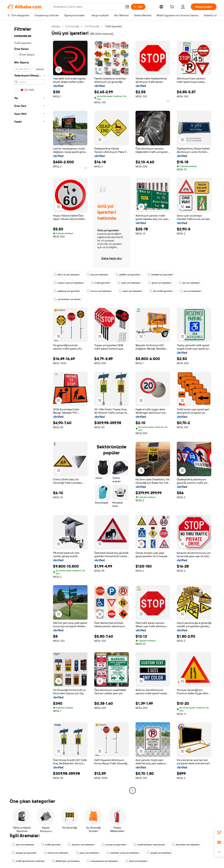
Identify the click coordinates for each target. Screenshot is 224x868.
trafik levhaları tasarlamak (151, 845)
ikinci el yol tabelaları (67, 275)
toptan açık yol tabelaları (69, 283)
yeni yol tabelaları (24, 845)
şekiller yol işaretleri (129, 275)
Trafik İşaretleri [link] (117, 26)
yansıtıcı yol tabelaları (82, 845)
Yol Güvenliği (94, 26)
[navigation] (28, 409)
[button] (59, 70)
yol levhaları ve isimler (68, 299)
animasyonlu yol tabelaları (104, 861)
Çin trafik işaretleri (163, 291)
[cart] (172, 7)
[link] (219, 833)
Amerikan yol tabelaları (188, 845)
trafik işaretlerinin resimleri (28, 861)
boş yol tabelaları (98, 275)
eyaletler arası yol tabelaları (125, 853)
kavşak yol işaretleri (25, 853)
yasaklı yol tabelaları (161, 853)
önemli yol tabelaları (57, 853)
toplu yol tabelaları (130, 283)
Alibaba (56, 26)
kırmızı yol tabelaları (100, 291)
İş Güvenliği (74, 26)
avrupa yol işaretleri (115, 845)
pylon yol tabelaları (89, 853)
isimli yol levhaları (139, 861)
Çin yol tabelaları (191, 283)
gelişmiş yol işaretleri (67, 291)
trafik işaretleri (101, 283)
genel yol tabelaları (160, 283)
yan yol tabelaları (193, 291)
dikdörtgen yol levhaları (66, 861)
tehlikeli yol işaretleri (162, 275)
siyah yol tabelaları (132, 291)
